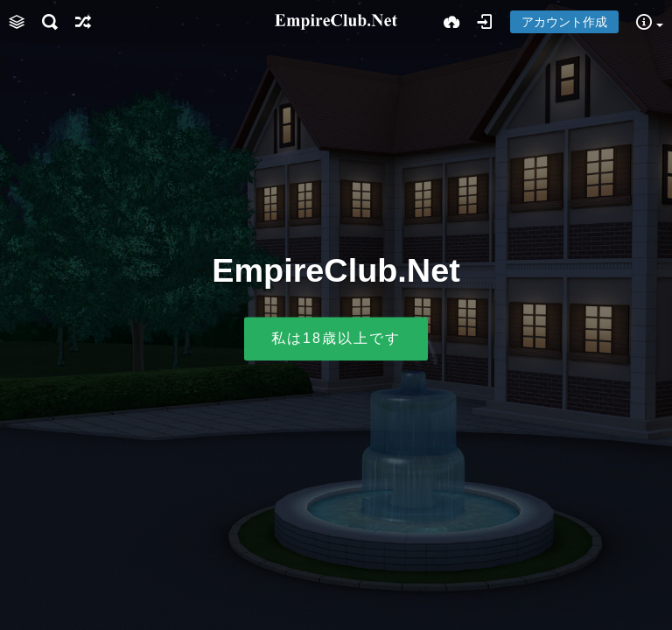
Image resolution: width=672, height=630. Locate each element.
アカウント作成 (564, 22)
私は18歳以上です (336, 339)
